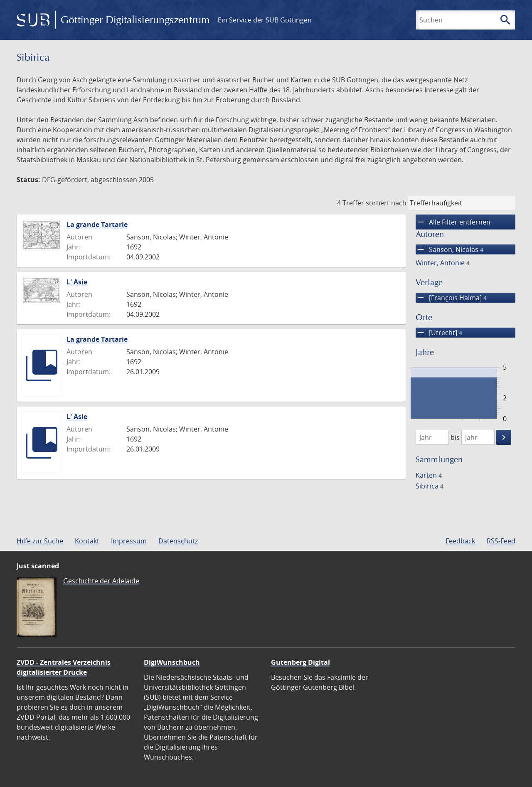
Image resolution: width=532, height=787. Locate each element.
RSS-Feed (501, 541)
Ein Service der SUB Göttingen (265, 20)
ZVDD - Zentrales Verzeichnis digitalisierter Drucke (64, 667)
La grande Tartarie (97, 225)
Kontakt (87, 541)
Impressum (129, 541)
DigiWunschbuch (172, 662)
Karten (429, 475)
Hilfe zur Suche (40, 541)
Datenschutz (178, 541)
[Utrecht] (439, 333)
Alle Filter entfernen (453, 222)
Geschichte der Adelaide (101, 581)
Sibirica (430, 486)
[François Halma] (451, 298)
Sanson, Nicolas (449, 249)
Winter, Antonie (443, 263)
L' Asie (77, 282)
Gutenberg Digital (300, 662)
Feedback (460, 541)
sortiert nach (386, 203)
